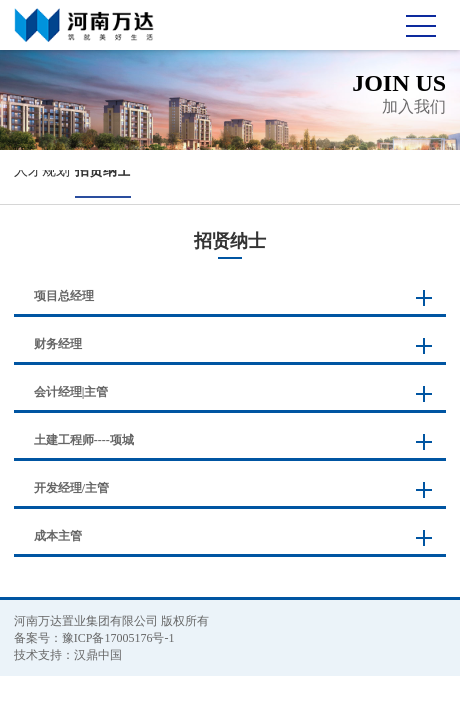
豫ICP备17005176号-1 (118, 638)
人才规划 (42, 170)
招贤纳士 (103, 170)
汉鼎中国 (98, 655)
